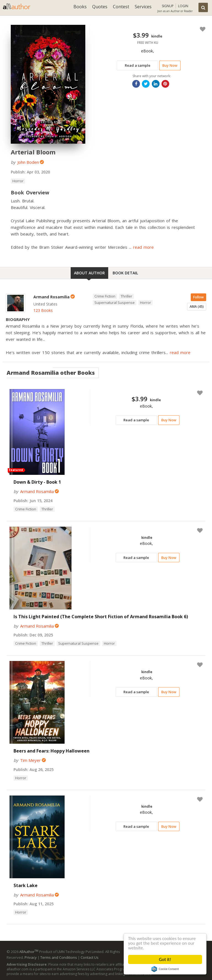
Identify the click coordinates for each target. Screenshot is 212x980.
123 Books (43, 310)
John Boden (28, 162)
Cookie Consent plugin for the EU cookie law (165, 969)
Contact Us (90, 957)
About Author (89, 273)
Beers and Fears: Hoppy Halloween (51, 751)
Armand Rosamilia (37, 491)
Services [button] (143, 7)
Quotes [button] (100, 7)
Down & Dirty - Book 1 (37, 482)
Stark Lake (26, 885)
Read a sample (138, 65)
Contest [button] (121, 7)
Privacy (31, 957)
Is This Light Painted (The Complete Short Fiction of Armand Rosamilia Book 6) (101, 617)
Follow (198, 297)
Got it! (165, 959)
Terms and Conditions (59, 957)
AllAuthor (29, 952)
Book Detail (125, 273)
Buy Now (170, 65)
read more (143, 247)
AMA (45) (197, 306)
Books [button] (80, 7)
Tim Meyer (31, 760)
